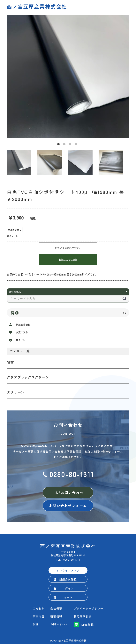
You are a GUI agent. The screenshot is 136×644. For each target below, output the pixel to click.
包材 (10, 362)
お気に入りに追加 (68, 260)
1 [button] (59, 145)
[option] (68, 77)
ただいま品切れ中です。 (68, 248)
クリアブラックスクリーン (28, 377)
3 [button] (71, 145)
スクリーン (16, 392)
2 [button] (65, 145)
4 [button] (77, 145)
